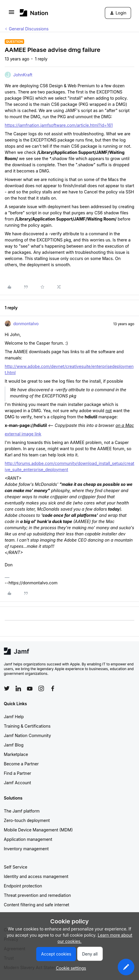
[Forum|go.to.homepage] (34, 13)
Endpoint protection (23, 886)
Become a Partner (21, 764)
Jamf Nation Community (27, 735)
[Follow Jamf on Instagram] (41, 688)
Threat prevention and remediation (37, 895)
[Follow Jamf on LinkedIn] (18, 688)
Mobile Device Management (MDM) (38, 830)
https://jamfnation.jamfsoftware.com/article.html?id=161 (59, 125)
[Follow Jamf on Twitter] (7, 688)
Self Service (16, 867)
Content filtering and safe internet (37, 905)
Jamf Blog (14, 745)
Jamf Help (14, 717)
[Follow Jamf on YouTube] (30, 688)
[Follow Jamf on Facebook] (53, 688)
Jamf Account (17, 783)
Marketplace (16, 754)
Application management (28, 839)
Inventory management (26, 849)
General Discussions (29, 29)
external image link (23, 434)
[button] (11, 14)
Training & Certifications (27, 726)
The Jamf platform (22, 811)
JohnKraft (23, 75)
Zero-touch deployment (27, 820)
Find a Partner (18, 773)
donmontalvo (26, 324)
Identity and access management (36, 876)
